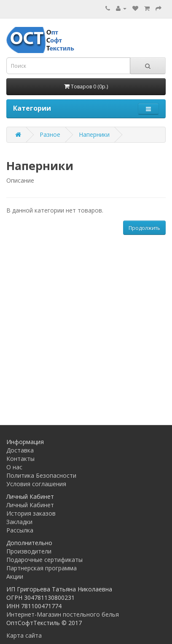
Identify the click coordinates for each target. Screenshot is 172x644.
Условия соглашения (36, 484)
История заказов (31, 513)
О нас (14, 467)
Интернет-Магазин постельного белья (63, 614)
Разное (50, 134)
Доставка (20, 450)
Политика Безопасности (41, 475)
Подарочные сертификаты (44, 560)
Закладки (19, 522)
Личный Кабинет (30, 505)
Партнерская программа (42, 568)
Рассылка (20, 530)
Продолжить (144, 228)
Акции (15, 576)
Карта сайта (24, 635)
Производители (29, 551)
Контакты (20, 459)
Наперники (94, 134)
